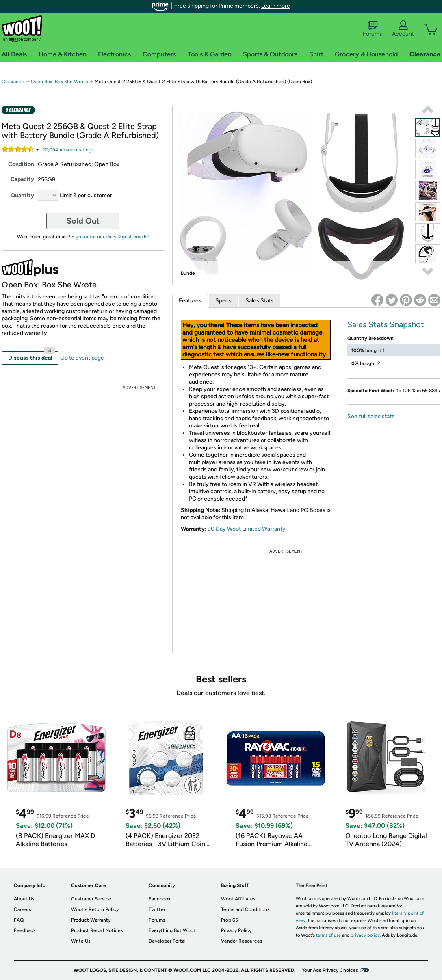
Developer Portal (167, 941)
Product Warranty (91, 920)
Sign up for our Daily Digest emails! (110, 237)
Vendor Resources (242, 941)
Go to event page (82, 358)
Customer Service (91, 899)
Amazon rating (68, 150)
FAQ (19, 920)
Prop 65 (230, 920)
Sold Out (83, 221)
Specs (223, 301)
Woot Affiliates (238, 899)
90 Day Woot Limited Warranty (247, 529)
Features (190, 301)
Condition (21, 164)
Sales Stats (260, 301)
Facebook (160, 899)
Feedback (25, 930)
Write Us (81, 941)
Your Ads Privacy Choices (330, 970)
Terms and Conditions (245, 909)
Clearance (13, 82)
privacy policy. (366, 935)
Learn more (276, 6)
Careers (23, 909)
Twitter (157, 909)
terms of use (328, 935)
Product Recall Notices (97, 930)
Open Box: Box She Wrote (60, 82)
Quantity (22, 195)
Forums (373, 29)
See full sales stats (371, 416)
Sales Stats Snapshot (386, 324)
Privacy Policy (236, 930)
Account (403, 29)
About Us (24, 899)
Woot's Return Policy (95, 909)
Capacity (22, 179)
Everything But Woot (172, 930)
